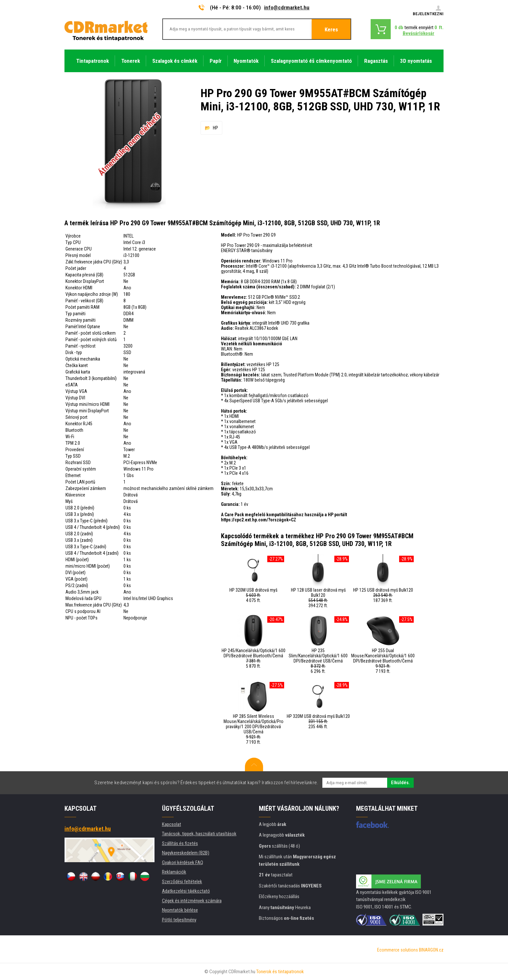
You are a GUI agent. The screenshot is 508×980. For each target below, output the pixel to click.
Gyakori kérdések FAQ (183, 863)
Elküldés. (400, 783)
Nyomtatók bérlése (180, 910)
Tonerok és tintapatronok (280, 972)
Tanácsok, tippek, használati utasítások (199, 834)
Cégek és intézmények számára (192, 901)
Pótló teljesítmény (179, 920)
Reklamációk (174, 872)
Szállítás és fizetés (180, 843)
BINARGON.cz (431, 950)
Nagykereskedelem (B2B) (186, 853)
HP (215, 128)
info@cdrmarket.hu (287, 7)
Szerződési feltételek (182, 882)
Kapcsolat (172, 824)
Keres (331, 29)
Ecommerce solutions (398, 950)
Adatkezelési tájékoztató (186, 891)
